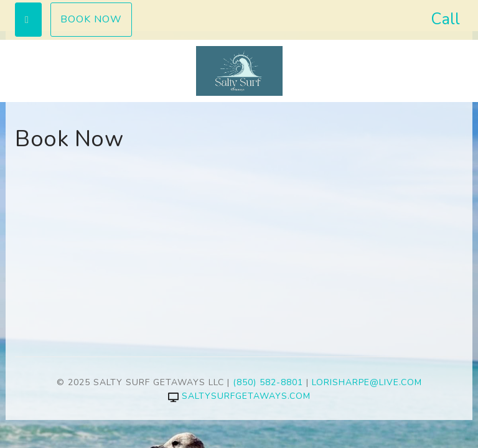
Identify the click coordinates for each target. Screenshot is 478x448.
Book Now (91, 19)
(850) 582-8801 (268, 382)
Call (445, 19)
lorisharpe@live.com (367, 382)
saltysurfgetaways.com (239, 396)
